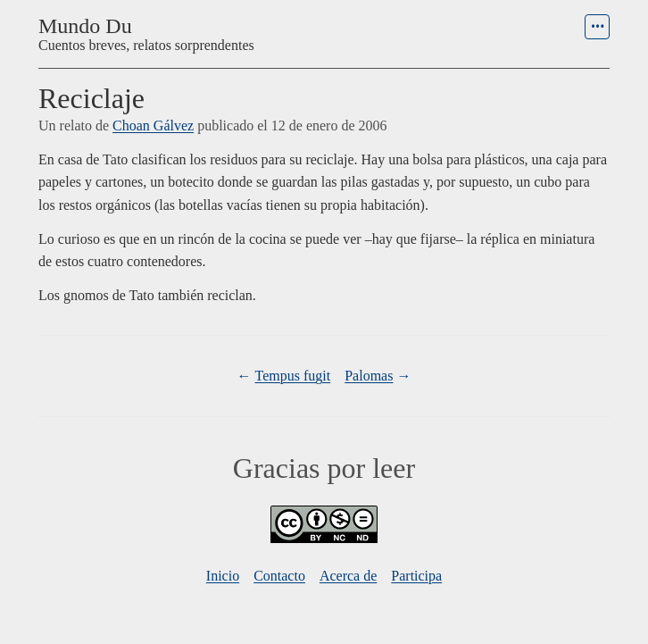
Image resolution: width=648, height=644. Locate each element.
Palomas (369, 376)
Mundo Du (85, 26)
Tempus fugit (293, 376)
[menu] (597, 27)
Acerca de (348, 576)
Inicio (223, 576)
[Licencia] (324, 538)
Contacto (279, 576)
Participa (416, 576)
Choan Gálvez (153, 125)
